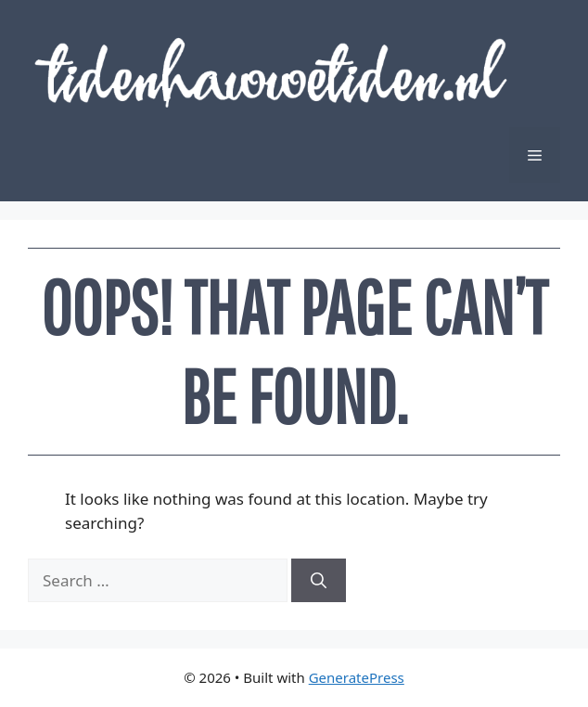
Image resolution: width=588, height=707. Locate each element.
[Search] (319, 581)
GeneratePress (357, 677)
